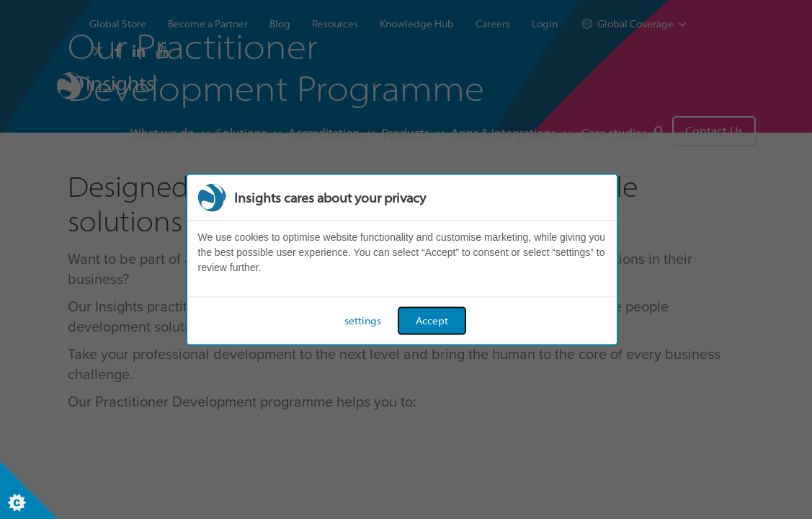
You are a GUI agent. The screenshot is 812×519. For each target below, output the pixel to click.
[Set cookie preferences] (29, 490)
